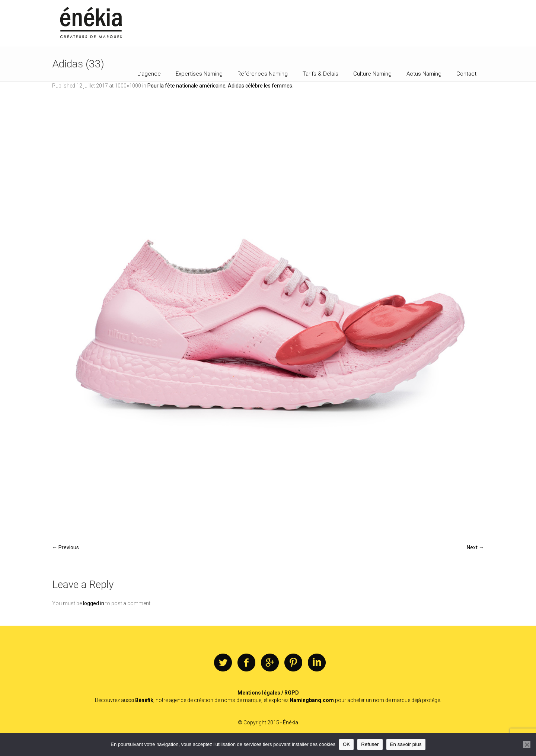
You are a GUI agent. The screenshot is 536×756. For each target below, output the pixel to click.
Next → (475, 547)
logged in (94, 603)
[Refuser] (527, 744)
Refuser (370, 744)
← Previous (66, 547)
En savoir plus (406, 744)
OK (346, 744)
